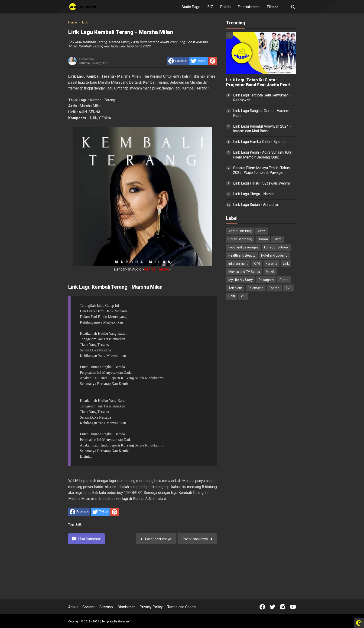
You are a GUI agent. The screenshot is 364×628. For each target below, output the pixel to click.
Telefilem (235, 288)
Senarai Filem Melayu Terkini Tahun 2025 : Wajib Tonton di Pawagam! (261, 170)
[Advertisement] (261, 376)
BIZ (210, 7)
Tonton (274, 288)
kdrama (271, 264)
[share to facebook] (178, 61)
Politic (225, 7)
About (73, 607)
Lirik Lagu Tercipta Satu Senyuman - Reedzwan (262, 98)
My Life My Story (241, 280)
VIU (243, 296)
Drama (263, 239)
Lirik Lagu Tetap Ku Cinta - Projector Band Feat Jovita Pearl (258, 82)
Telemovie (256, 288)
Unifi (232, 296)
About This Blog (240, 231)
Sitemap (106, 607)
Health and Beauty (242, 255)
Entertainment (249, 7)
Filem (278, 239)
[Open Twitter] (273, 607)
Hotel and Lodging (274, 255)
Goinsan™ (124, 621)
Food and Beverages (243, 247)
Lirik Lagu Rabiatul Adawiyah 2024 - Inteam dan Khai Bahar (262, 129)
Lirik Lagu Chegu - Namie (253, 194)
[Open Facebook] (262, 607)
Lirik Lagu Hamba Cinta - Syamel (259, 142)
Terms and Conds (182, 607)
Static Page (191, 7)
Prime (284, 280)
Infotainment (238, 264)
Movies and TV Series (244, 272)
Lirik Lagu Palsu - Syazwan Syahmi (261, 183)
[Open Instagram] (283, 607)
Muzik (270, 272)
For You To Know (276, 247)
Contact (89, 607)
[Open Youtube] (293, 607)
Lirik (79, 525)
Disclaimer (126, 607)
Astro (262, 231)
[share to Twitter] (199, 61)
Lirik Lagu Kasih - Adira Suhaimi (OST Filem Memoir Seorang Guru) (263, 155)
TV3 (288, 288)
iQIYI (257, 264)
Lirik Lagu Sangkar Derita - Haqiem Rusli (261, 113)
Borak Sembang (240, 239)
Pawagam (266, 280)
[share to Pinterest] (213, 61)
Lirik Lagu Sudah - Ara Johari (256, 205)
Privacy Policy (151, 607)
